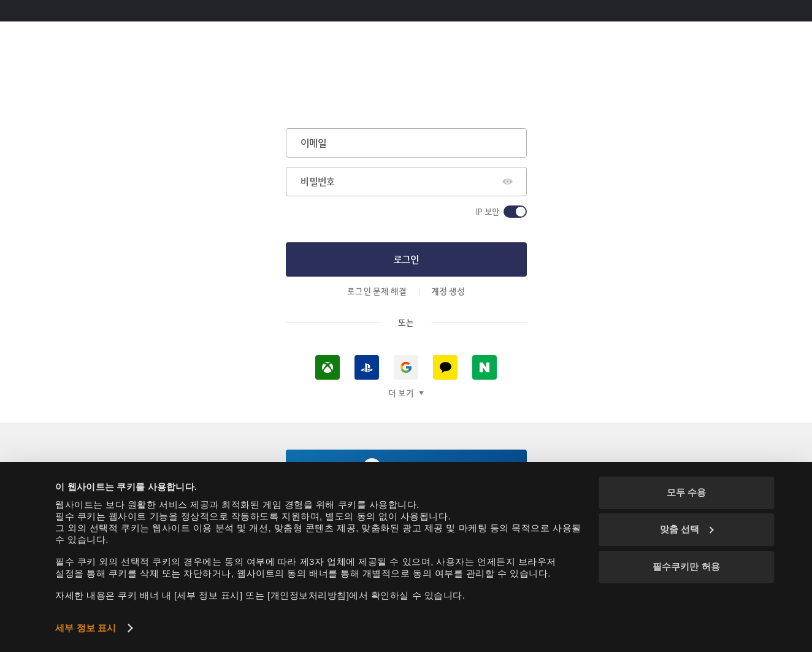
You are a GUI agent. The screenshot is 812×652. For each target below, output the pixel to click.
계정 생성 (448, 291)
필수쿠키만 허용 (686, 566)
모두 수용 (686, 492)
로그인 (406, 259)
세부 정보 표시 (86, 628)
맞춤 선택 (687, 529)
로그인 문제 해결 (377, 291)
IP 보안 (487, 212)
